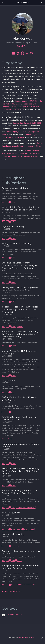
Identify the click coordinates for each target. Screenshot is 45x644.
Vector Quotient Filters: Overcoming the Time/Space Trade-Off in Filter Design (20, 471)
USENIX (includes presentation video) (26, 507)
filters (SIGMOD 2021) (31, 156)
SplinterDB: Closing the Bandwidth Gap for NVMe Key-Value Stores (20, 492)
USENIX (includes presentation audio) (26, 585)
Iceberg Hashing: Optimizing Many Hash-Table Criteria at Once (20, 289)
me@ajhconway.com (15, 615)
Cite (8, 202)
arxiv (13, 258)
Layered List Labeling (13, 227)
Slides (13, 507)
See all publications (12, 591)
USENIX (13, 222)
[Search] (42, 3)
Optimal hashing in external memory (21, 551)
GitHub (20, 326)
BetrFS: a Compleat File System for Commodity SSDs (19, 418)
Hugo (32, 638)
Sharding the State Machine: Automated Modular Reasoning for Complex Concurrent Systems (20, 265)
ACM (13, 202)
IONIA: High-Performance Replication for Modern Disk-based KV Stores (21, 208)
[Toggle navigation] (3, 3)
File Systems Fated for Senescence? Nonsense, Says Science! (20, 567)
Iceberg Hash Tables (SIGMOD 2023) (27, 123)
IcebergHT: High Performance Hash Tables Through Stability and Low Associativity (20, 309)
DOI (12, 392)
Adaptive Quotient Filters (15, 188)
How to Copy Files (11, 512)
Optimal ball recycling (13, 534)
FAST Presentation (16, 529)
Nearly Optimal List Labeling (16, 243)
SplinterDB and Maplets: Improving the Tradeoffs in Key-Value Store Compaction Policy (20, 334)
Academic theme (23, 638)
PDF (3, 202)
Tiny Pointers (9, 380)
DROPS (13, 560)
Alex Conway (22, 3)
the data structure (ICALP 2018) (27, 101)
